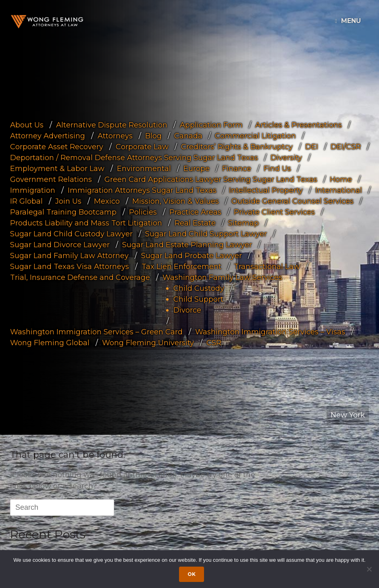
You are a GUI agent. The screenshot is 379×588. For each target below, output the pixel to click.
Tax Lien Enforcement (181, 266)
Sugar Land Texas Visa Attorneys (70, 266)
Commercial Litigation (255, 136)
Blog (153, 136)
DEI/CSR (346, 146)
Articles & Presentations (299, 125)
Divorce (187, 310)
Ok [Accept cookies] (192, 574)
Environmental (144, 168)
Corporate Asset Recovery (57, 146)
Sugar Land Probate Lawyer (192, 255)
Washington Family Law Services (222, 277)
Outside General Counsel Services (293, 201)
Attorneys (115, 136)
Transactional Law (267, 266)
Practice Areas (195, 212)
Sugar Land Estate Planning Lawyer (187, 244)
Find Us (277, 168)
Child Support (198, 299)
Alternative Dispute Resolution (112, 125)
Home (341, 179)
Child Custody (199, 288)
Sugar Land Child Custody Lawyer (71, 234)
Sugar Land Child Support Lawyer (206, 234)
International (339, 190)
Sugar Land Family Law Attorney (69, 255)
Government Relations (51, 179)
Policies (143, 212)
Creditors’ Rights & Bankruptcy (237, 146)
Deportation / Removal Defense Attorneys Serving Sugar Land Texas (134, 157)
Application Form (211, 125)
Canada (188, 136)
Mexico (107, 201)
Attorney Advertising (48, 136)
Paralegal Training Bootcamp (63, 212)
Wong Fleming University (148, 342)
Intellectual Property (266, 190)
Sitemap (244, 223)
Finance (237, 168)
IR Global (26, 201)
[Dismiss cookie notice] (369, 569)
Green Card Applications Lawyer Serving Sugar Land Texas (211, 179)
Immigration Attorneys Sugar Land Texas (142, 190)
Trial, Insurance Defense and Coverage (80, 277)
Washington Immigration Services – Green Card (96, 332)
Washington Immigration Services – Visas (270, 332)
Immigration (33, 190)
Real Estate (195, 223)
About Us (27, 125)
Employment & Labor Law (57, 168)
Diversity (286, 157)
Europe (197, 168)
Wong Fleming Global (50, 342)
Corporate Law (142, 146)
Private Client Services (274, 212)
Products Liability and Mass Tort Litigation (86, 223)
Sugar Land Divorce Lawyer (60, 244)
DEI (312, 146)
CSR (214, 342)
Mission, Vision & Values (176, 201)
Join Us (68, 201)
